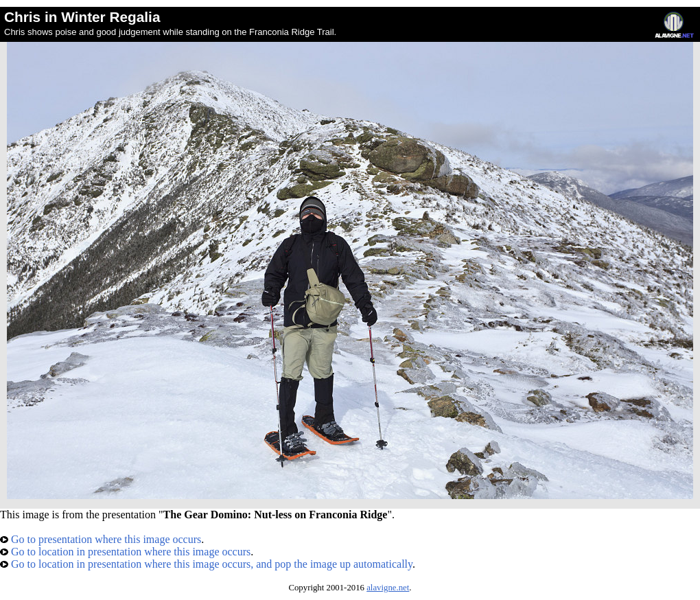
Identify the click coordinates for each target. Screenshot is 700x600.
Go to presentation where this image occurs (101, 539)
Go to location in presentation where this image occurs (125, 552)
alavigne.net (388, 588)
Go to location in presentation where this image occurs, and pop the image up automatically (206, 564)
